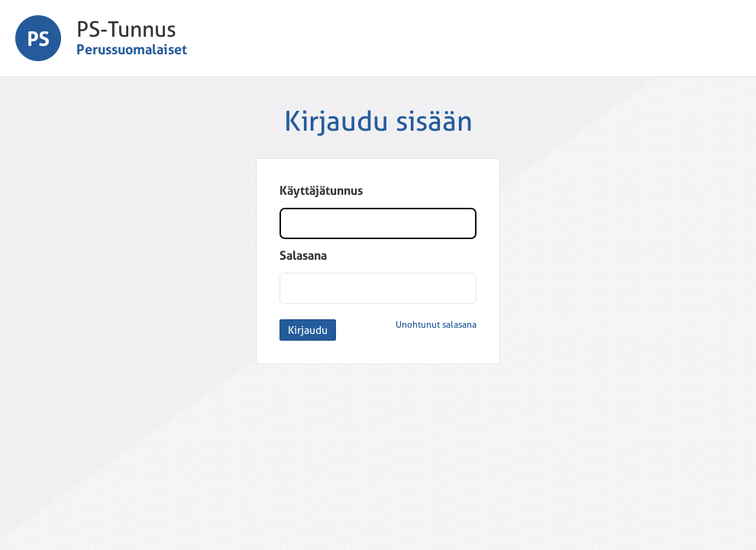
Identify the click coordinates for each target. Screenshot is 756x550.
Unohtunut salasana (436, 325)
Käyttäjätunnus (321, 191)
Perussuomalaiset (132, 49)
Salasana (303, 256)
